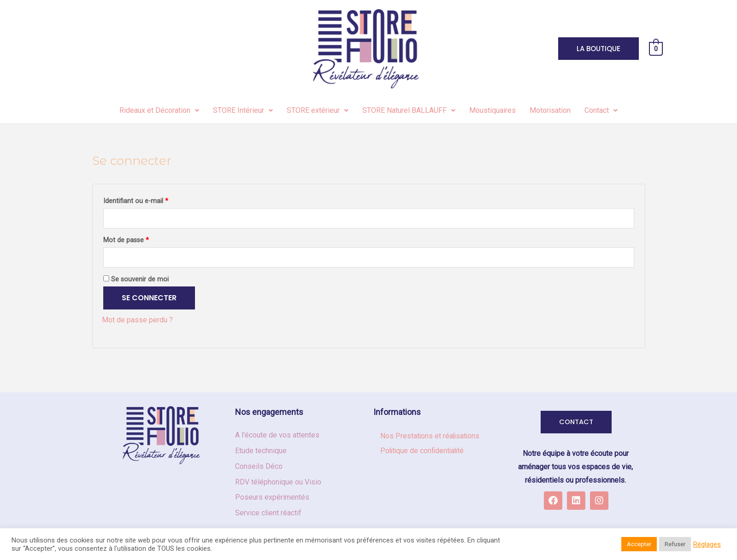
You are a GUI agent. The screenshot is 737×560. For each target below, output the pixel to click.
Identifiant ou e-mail (136, 201)
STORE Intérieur (243, 110)
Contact (601, 110)
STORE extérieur (318, 110)
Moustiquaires (492, 110)
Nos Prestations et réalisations (431, 436)
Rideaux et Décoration (159, 110)
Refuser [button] (675, 544)
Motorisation (550, 110)
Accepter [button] (639, 544)
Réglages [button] (707, 544)
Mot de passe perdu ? (137, 320)
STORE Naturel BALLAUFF (409, 110)
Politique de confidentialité (424, 451)
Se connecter (149, 298)
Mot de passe (126, 241)
